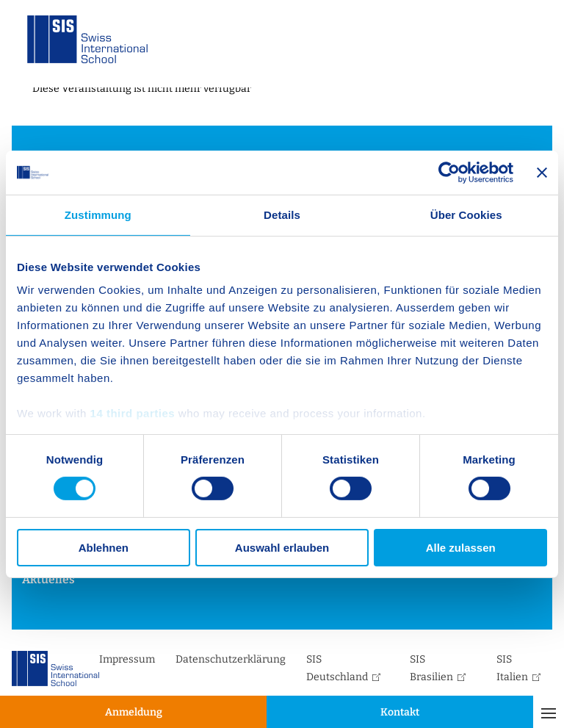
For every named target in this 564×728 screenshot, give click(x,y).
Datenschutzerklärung (231, 659)
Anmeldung (134, 712)
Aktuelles (48, 579)
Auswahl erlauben (282, 548)
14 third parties (133, 413)
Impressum (127, 659)
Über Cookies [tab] (466, 214)
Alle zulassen (461, 548)
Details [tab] (282, 214)
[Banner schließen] (542, 172)
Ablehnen (104, 548)
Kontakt (400, 712)
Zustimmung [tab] (98, 214)
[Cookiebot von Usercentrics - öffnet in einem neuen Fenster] (449, 172)
